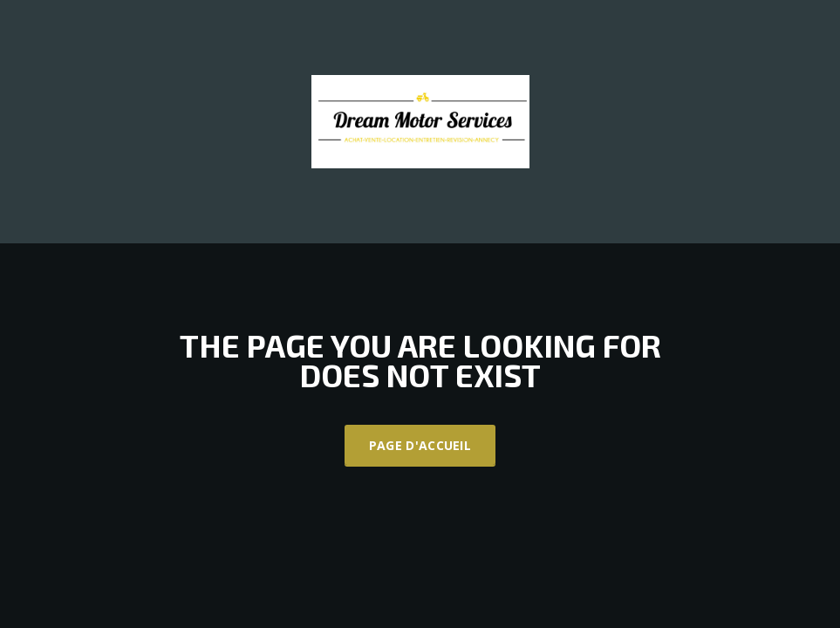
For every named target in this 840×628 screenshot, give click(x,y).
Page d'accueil (420, 445)
